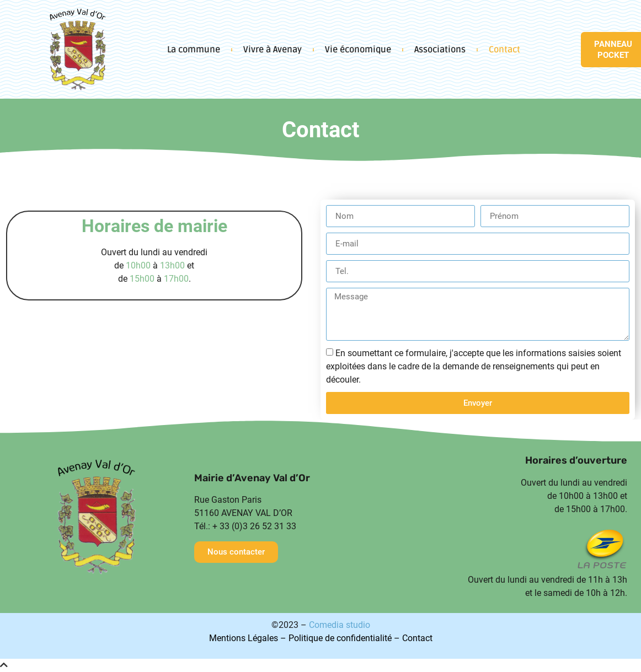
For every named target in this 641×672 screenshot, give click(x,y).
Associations (440, 50)
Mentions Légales (244, 638)
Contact (504, 50)
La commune (194, 50)
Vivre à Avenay (273, 50)
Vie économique (358, 50)
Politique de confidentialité (340, 638)
